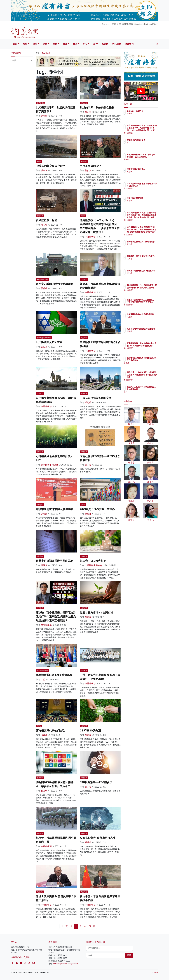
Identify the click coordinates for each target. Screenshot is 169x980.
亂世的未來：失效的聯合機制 (97, 107)
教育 (25, 44)
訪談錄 (83, 216)
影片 (95, 44)
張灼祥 (145, 276)
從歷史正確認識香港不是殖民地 (54, 561)
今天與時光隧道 (42, 670)
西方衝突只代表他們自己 (50, 731)
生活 (55, 44)
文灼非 (145, 261)
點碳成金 (40, 452)
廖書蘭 (145, 116)
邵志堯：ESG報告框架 (93, 561)
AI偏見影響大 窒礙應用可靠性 (98, 838)
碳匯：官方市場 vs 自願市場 (97, 613)
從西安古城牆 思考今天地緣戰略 (55, 284)
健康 (65, 44)
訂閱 (129, 955)
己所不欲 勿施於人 (91, 166)
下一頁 (92, 926)
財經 (45, 44)
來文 (144, 145)
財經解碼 (84, 452)
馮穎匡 (145, 174)
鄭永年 (88, 112)
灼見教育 (84, 670)
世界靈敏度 (41, 103)
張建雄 (88, 514)
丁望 (43, 680)
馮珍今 (145, 162)
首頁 (37, 53)
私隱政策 (155, 973)
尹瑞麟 (44, 514)
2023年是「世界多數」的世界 (97, 509)
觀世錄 (83, 505)
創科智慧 (84, 833)
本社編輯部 (90, 237)
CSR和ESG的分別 (90, 731)
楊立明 (44, 791)
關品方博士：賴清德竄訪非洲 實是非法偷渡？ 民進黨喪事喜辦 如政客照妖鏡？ (150, 377)
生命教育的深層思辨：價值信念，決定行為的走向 (150, 360)
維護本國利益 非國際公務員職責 (55, 509)
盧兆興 (145, 247)
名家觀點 (40, 833)
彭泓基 (44, 347)
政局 (15, 44)
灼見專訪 (84, 279)
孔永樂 (145, 319)
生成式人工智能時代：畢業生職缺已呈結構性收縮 (150, 389)
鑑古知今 (84, 161)
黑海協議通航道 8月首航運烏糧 (54, 675)
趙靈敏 (44, 116)
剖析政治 (84, 103)
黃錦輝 (88, 842)
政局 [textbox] (14, 61)
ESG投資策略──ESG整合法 (96, 782)
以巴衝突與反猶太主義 (49, 342)
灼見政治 (40, 608)
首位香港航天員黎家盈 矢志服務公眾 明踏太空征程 (150, 186)
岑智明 (145, 203)
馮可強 (88, 402)
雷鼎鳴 (44, 288)
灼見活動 (117, 44)
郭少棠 (88, 170)
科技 (85, 44)
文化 (35, 44)
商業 (75, 44)
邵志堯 (88, 465)
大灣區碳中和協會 (50, 465)
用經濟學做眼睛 (42, 279)
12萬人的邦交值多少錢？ (51, 166)
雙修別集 (40, 505)
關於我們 (129, 44)
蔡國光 (44, 565)
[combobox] (22, 61)
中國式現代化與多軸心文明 (96, 398)
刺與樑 (39, 161)
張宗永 (44, 170)
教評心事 (40, 556)
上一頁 (64, 926)
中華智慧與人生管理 (44, 338)
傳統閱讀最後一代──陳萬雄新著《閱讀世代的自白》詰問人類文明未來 (150, 290)
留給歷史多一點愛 (46, 220)
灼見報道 (84, 338)
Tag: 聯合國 (46, 53)
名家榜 (105, 44)
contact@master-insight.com (66, 964)
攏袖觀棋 (40, 778)
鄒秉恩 (145, 365)
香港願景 (84, 393)
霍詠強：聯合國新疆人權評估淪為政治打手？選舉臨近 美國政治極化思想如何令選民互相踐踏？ (56, 617)
